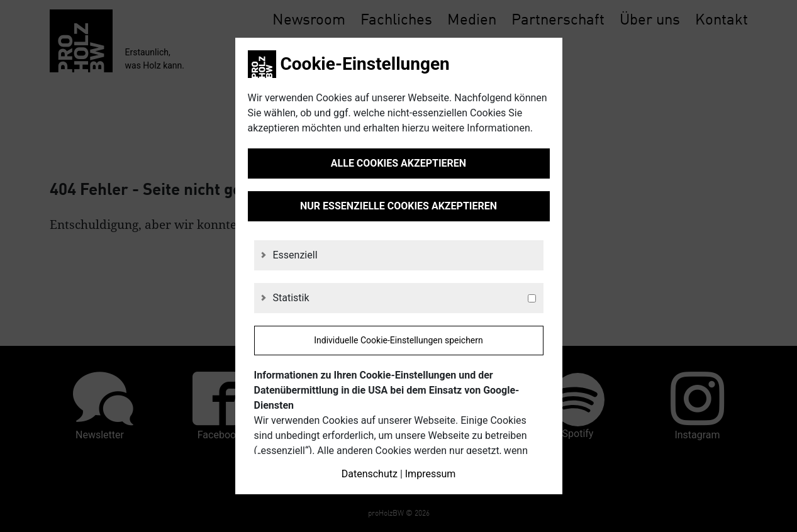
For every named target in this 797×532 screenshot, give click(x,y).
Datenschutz (370, 474)
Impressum (431, 474)
